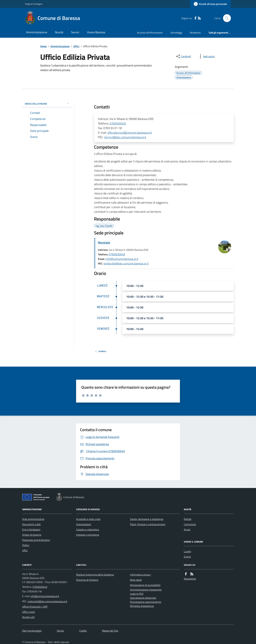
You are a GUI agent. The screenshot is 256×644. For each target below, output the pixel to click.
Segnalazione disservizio (143, 598)
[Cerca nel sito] (226, 18)
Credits (83, 631)
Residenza (195, 33)
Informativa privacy (140, 575)
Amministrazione (37, 32)
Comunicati (190, 524)
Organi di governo (32, 535)
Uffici (76, 46)
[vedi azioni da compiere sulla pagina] (206, 56)
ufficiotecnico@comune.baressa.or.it (130, 133)
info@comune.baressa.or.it (122, 259)
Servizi (75, 32)
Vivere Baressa (96, 32)
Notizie (188, 519)
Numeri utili (28, 617)
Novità (59, 32)
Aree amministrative (33, 519)
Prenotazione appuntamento (146, 602)
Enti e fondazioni (31, 529)
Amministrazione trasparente (146, 590)
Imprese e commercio (88, 535)
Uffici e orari (29, 612)
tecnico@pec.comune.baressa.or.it (125, 137)
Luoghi (187, 551)
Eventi (187, 557)
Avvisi (187, 529)
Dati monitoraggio (32, 631)
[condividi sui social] (183, 56)
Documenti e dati (31, 524)
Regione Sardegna (34, 4)
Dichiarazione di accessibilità (145, 585)
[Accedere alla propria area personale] (210, 4)
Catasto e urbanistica (88, 529)
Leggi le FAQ (137, 594)
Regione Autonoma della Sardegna (95, 575)
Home (43, 46)
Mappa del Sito (110, 631)
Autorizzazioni (84, 524)
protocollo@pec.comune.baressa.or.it (126, 263)
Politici (26, 545)
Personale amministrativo (36, 540)
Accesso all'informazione (150, 33)
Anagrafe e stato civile (88, 519)
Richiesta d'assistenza (142, 606)
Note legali (136, 580)
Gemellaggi (176, 33)
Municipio (104, 243)
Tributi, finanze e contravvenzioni (148, 524)
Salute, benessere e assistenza (147, 519)
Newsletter (190, 579)
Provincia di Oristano (87, 580)
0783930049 (118, 123)
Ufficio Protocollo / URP (35, 607)
